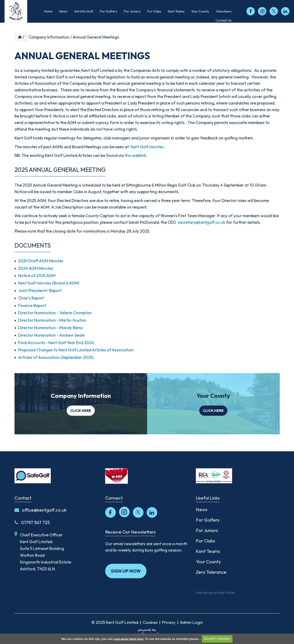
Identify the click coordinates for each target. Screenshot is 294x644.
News (202, 509)
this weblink (135, 155)
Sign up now (126, 571)
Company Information (49, 37)
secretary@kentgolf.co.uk (202, 222)
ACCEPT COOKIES (217, 639)
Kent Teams (208, 551)
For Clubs (205, 541)
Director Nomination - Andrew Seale (51, 335)
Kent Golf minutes (147, 147)
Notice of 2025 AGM (37, 276)
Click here (81, 411)
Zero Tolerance (211, 572)
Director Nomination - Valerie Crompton (55, 313)
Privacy (169, 622)
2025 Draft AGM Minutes (41, 261)
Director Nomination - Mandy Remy (50, 328)
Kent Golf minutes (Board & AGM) (49, 283)
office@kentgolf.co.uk (41, 510)
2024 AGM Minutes (36, 268)
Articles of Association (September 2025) (56, 357)
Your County (208, 562)
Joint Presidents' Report (40, 290)
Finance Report (32, 305)
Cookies (150, 622)
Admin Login (191, 622)
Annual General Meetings (96, 37)
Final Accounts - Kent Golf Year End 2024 (56, 343)
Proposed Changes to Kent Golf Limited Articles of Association (76, 350)
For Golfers (208, 520)
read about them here (128, 639)
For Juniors (207, 530)
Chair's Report (31, 298)
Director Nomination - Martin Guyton (52, 320)
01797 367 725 (32, 522)
